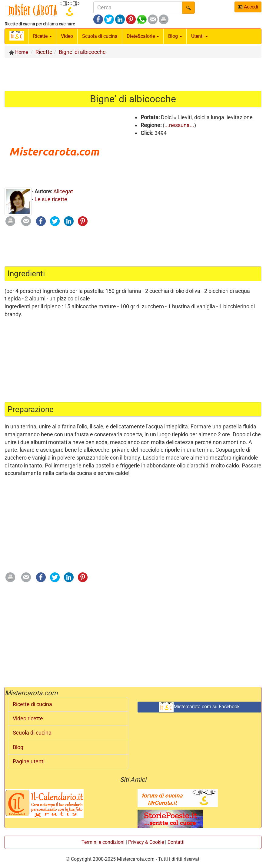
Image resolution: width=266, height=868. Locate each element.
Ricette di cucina (32, 704)
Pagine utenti (29, 762)
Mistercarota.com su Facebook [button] (199, 707)
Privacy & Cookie (146, 842)
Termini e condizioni (103, 842)
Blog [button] (175, 36)
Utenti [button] (199, 36)
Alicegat (63, 191)
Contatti (176, 842)
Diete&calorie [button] (143, 36)
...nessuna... (179, 125)
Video (67, 36)
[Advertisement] (133, 74)
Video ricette (28, 719)
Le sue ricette (51, 199)
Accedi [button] (248, 7)
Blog (18, 747)
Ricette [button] (42, 36)
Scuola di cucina (100, 36)
